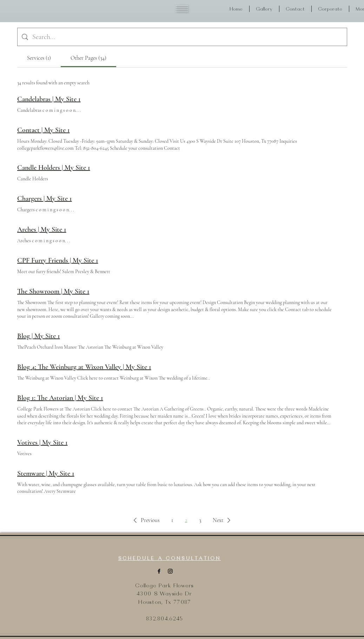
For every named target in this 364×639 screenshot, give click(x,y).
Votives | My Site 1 (42, 443)
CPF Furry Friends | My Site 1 (58, 260)
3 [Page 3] (200, 520)
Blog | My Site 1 (39, 336)
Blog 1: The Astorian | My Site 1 (60, 398)
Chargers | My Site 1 (45, 199)
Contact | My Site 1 (44, 130)
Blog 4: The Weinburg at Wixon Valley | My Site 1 (84, 367)
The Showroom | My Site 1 (53, 291)
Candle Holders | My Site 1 (54, 168)
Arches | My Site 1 (42, 230)
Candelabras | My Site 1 (49, 99)
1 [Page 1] (172, 520)
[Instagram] (170, 571)
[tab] (39, 58)
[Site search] (187, 37)
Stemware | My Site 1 (46, 473)
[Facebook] (159, 571)
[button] (182, 9)
